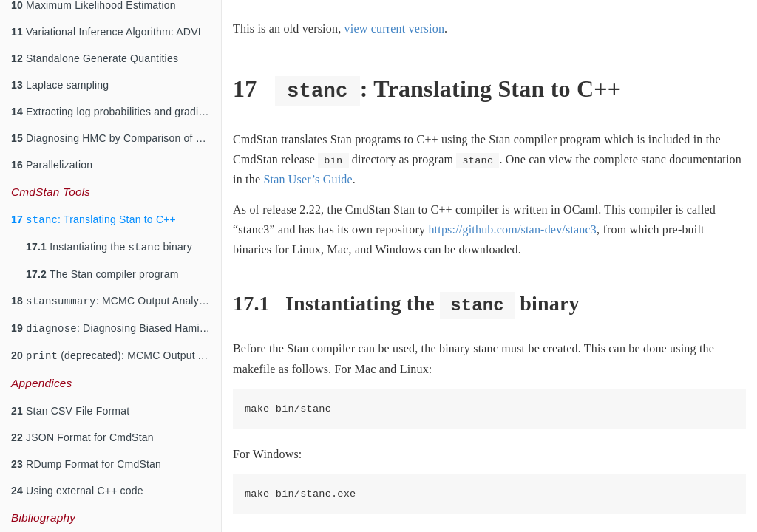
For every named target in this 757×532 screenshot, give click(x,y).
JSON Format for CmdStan (82, 437)
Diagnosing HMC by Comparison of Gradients (116, 131)
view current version (395, 28)
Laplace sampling (60, 78)
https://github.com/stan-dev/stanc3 (512, 229)
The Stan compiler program (102, 270)
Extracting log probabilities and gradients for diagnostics (116, 104)
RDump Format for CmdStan (86, 464)
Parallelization (52, 157)
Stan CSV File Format (70, 411)
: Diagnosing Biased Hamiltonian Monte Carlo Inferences (116, 326)
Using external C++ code (77, 491)
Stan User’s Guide (308, 179)
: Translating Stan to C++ (94, 213)
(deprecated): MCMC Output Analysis (116, 355)
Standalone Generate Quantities (95, 51)
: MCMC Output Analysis (112, 297)
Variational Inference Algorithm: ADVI (106, 24)
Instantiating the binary (109, 242)
